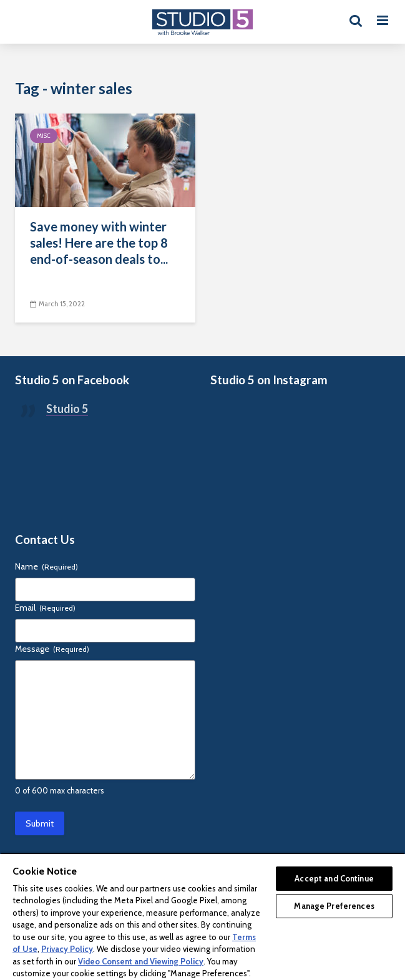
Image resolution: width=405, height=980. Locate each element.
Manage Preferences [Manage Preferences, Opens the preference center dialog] (334, 906)
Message (52, 649)
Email (45, 608)
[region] (202, 916)
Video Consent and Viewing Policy (141, 961)
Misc (44, 136)
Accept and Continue (334, 878)
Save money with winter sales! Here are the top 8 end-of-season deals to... (99, 243)
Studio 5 (67, 409)
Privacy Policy (67, 949)
